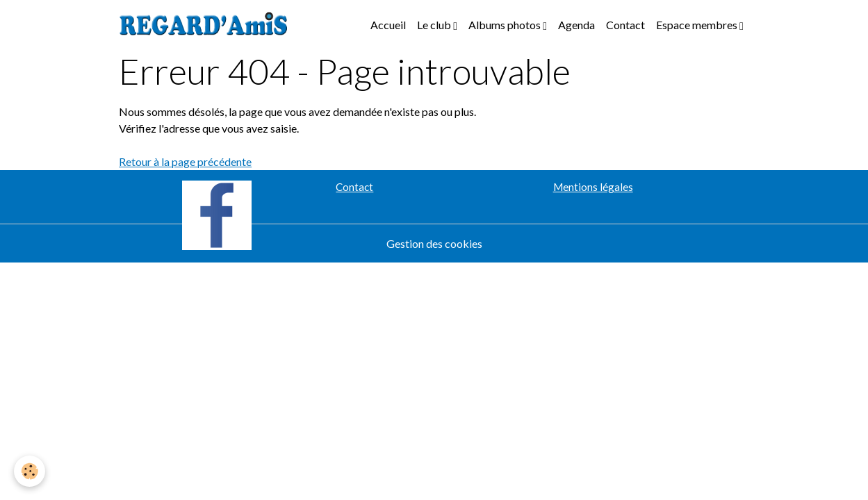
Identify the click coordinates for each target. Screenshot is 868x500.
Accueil (388, 25)
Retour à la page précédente (185, 161)
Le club (435, 25)
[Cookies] (30, 471)
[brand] (206, 25)
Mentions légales (593, 187)
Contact (625, 25)
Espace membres (698, 25)
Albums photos (506, 25)
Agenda (576, 25)
